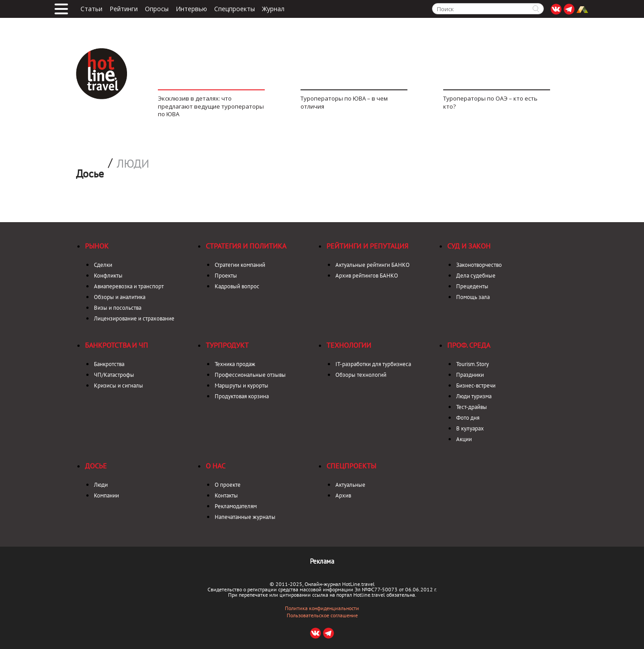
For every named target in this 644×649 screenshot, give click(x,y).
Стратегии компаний (240, 265)
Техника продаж (235, 364)
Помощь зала (473, 297)
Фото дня (468, 418)
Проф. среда (469, 345)
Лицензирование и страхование (134, 318)
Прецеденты (472, 286)
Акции (464, 439)
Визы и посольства (118, 308)
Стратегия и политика (246, 246)
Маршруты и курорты (241, 386)
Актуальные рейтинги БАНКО (373, 265)
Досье (96, 466)
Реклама (322, 561)
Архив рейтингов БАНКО (367, 276)
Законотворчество (479, 265)
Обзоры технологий (361, 375)
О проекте (228, 485)
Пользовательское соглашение (322, 615)
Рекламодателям (236, 506)
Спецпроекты (235, 9)
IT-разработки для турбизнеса (373, 364)
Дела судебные (476, 276)
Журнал (273, 9)
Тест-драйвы (472, 407)
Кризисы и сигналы (119, 386)
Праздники (470, 375)
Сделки (103, 265)
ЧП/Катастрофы (114, 375)
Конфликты (108, 276)
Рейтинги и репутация (367, 246)
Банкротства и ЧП (117, 345)
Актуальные (350, 485)
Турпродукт (227, 345)
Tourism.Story (472, 364)
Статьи (91, 9)
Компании (106, 495)
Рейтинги (124, 9)
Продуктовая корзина (242, 396)
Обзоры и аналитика (120, 297)
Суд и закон (469, 246)
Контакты (226, 495)
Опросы (157, 9)
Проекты (226, 276)
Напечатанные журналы (245, 517)
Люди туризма (474, 396)
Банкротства (109, 364)
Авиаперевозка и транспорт (129, 286)
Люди (133, 164)
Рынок (97, 246)
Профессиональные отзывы (250, 375)
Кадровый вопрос (237, 286)
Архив (343, 495)
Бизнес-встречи (476, 386)
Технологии (349, 345)
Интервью (191, 9)
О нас (216, 466)
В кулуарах (470, 428)
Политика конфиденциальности (322, 608)
